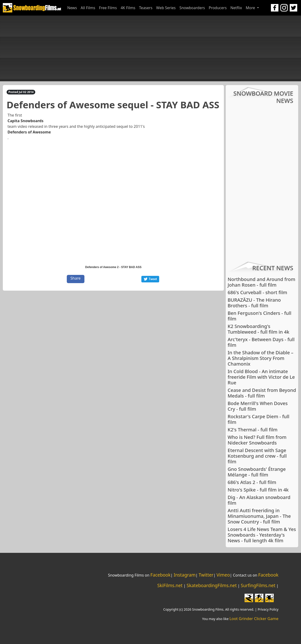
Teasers (146, 8)
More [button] (251, 8)
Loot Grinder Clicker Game (254, 619)
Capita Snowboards (26, 121)
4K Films (128, 8)
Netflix (236, 8)
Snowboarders (192, 8)
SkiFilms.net (170, 585)
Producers (218, 8)
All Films (88, 8)
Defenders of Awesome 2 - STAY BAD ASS (113, 267)
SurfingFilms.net (258, 585)
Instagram (184, 575)
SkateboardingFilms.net (212, 585)
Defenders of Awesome (29, 132)
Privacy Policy (268, 609)
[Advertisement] (150, 48)
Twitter (206, 575)
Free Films (108, 8)
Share (76, 278)
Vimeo (223, 575)
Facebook (160, 575)
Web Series (166, 8)
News (72, 8)
